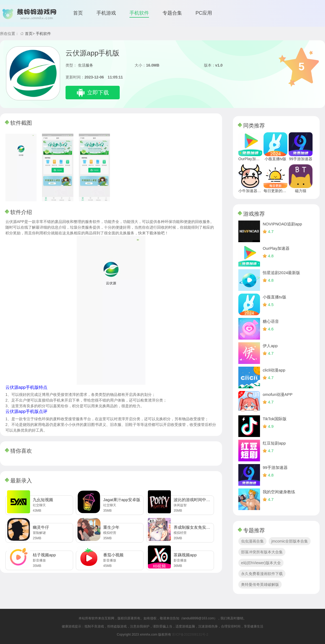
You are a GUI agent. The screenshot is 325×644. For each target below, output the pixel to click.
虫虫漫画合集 (252, 541)
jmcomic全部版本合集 (290, 541)
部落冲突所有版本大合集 (262, 552)
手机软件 (139, 13)
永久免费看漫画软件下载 (262, 574)
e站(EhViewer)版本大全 (261, 563)
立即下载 (98, 93)
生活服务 (86, 65)
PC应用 (204, 13)
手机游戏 (106, 13)
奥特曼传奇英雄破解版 (260, 584)
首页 (78, 13)
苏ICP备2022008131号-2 (190, 635)
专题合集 (172, 13)
